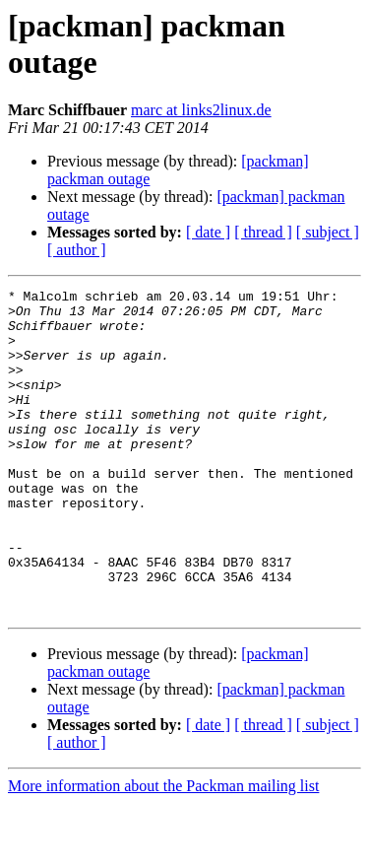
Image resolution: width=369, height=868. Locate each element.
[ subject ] (328, 232)
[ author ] (77, 250)
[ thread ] (263, 232)
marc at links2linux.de (201, 110)
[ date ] (208, 232)
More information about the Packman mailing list (163, 851)
